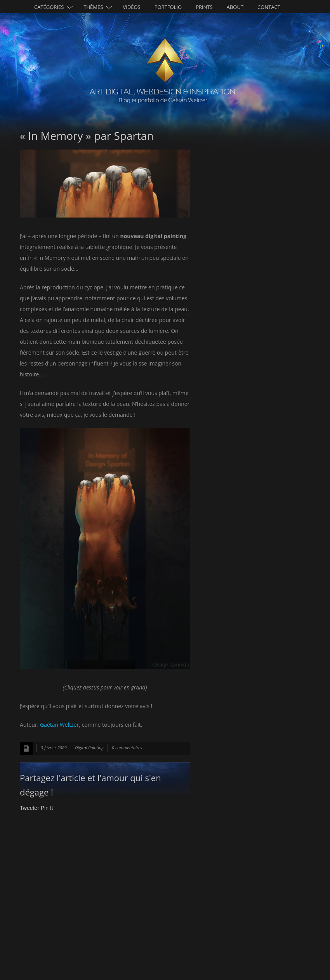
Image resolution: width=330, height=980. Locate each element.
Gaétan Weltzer (59, 725)
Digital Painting (89, 748)
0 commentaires (127, 748)
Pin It (47, 808)
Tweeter (30, 808)
